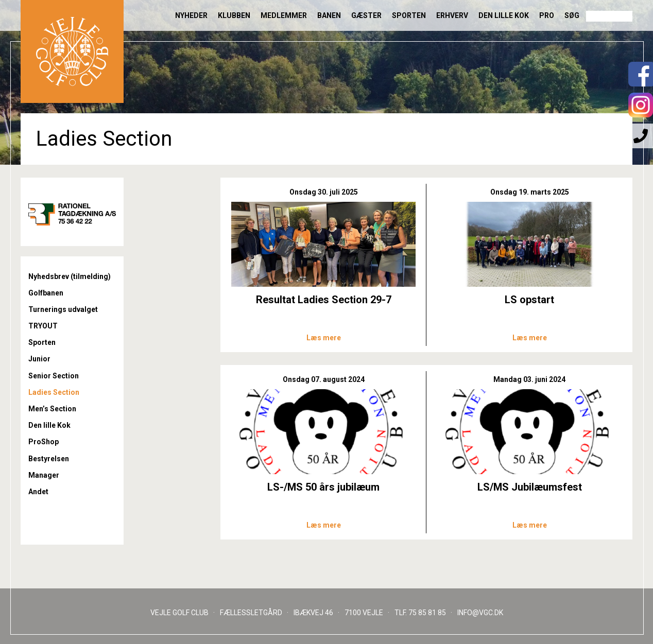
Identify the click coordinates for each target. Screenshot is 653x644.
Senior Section (54, 376)
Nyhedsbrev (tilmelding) (70, 276)
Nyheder (191, 15)
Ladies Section (54, 392)
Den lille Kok (504, 15)
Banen (329, 15)
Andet (38, 492)
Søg (572, 15)
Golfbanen (46, 293)
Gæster (366, 15)
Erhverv (452, 15)
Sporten (409, 15)
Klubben (234, 15)
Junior (39, 359)
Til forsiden (72, 51)
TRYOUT (43, 326)
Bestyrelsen (49, 459)
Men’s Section (52, 409)
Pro (547, 15)
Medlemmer (284, 15)
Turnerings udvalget (63, 309)
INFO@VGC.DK (480, 613)
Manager (44, 475)
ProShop (44, 442)
